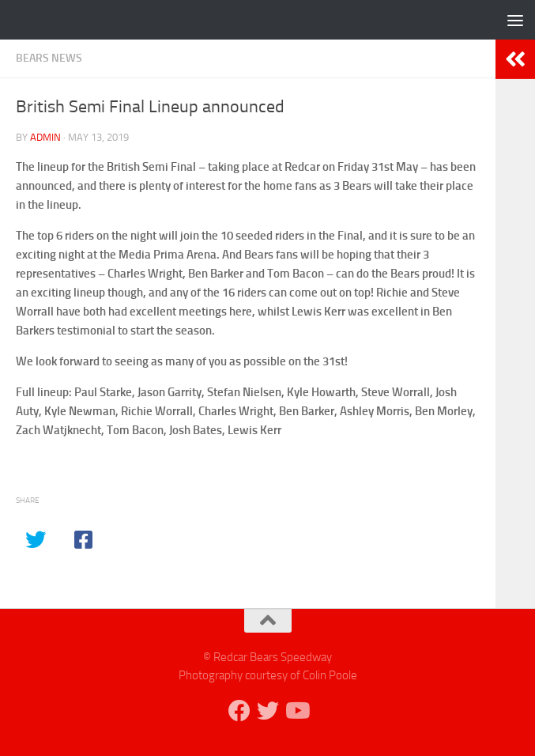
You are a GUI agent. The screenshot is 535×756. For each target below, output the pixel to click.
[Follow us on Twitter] (268, 711)
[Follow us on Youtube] (296, 711)
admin (45, 137)
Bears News (49, 58)
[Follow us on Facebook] (239, 711)
